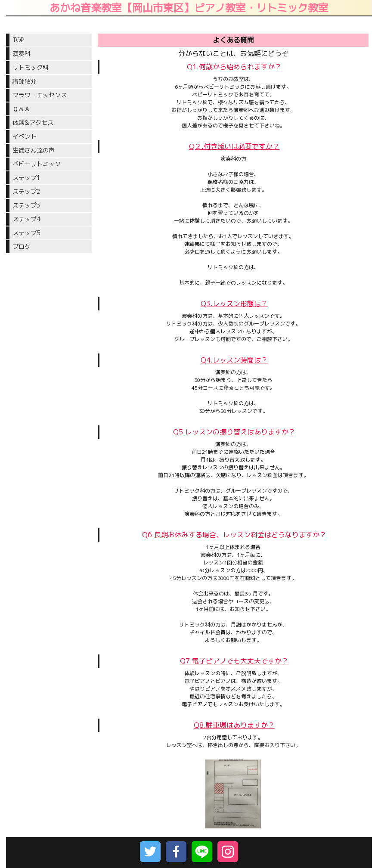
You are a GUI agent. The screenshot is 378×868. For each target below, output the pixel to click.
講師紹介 (25, 81)
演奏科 (22, 54)
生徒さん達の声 (34, 150)
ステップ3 (26, 205)
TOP (18, 40)
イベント (25, 136)
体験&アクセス (33, 122)
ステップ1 (29, 178)
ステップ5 (26, 233)
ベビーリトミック (37, 164)
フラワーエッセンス (40, 95)
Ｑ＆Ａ (21, 109)
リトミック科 (31, 67)
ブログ (22, 246)
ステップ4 (26, 219)
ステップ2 (26, 191)
